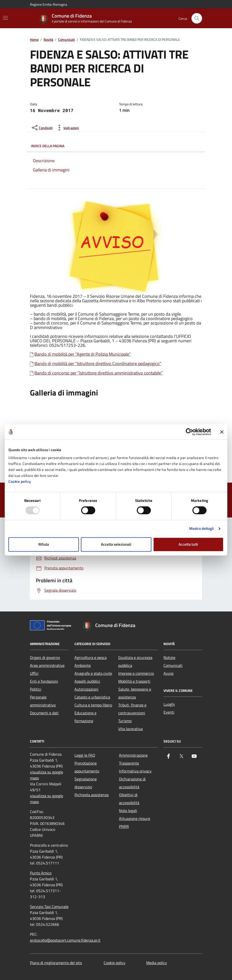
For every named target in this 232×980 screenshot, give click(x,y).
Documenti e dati (44, 713)
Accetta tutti (188, 544)
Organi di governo (45, 657)
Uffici (34, 673)
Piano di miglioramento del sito (56, 963)
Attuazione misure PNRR (135, 822)
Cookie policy (20, 481)
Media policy (157, 963)
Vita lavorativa (130, 729)
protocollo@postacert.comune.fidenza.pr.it (65, 940)
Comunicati (66, 40)
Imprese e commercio (136, 673)
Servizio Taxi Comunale (49, 907)
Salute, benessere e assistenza (135, 693)
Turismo (125, 721)
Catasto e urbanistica (92, 697)
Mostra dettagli (202, 528)
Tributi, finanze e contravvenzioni (132, 709)
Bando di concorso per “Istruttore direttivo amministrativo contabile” (99, 373)
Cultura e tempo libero (93, 705)
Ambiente (83, 665)
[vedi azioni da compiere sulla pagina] (67, 128)
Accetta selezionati (116, 544)
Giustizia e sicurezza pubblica (135, 661)
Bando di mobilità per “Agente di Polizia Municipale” (83, 354)
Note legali (128, 811)
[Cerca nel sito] (197, 18)
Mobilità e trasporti (134, 681)
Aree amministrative (47, 665)
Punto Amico (41, 873)
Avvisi (169, 673)
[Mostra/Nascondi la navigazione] (5, 18)
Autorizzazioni (86, 689)
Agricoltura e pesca (91, 657)
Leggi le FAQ (85, 755)
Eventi (169, 712)
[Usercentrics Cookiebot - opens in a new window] (189, 432)
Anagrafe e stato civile (93, 673)
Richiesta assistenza (92, 795)
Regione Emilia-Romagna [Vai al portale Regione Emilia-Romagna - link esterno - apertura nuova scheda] (48, 4)
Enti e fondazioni (44, 681)
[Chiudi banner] (222, 432)
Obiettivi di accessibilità (129, 799)
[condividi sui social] (42, 128)
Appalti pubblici (87, 681)
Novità (48, 40)
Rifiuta (44, 544)
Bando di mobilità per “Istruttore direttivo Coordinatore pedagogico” (98, 364)
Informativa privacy (135, 771)
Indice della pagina (116, 146)
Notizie (169, 657)
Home (34, 40)
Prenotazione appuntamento (87, 767)
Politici (36, 689)
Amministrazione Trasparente (133, 759)
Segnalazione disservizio (86, 783)
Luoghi (169, 704)
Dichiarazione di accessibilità (132, 783)
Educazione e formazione (85, 717)
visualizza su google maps (46, 775)
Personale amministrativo (43, 701)
